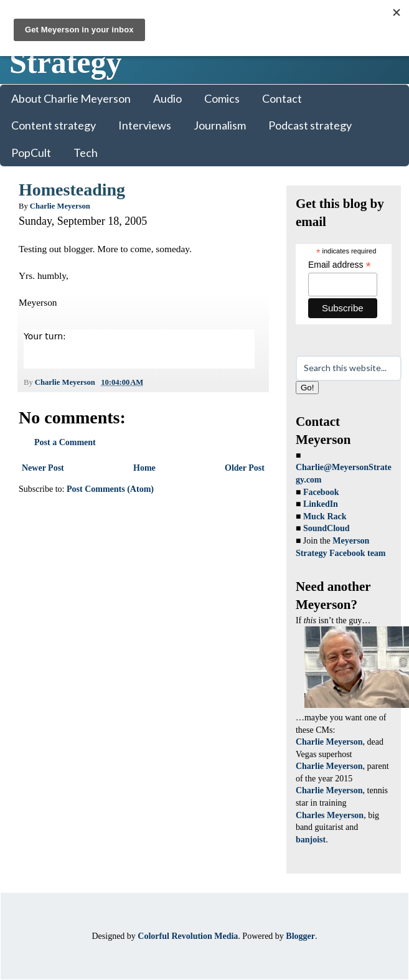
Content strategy (54, 125)
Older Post (245, 468)
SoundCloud (327, 528)
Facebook (321, 492)
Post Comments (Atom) (110, 489)
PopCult (31, 153)
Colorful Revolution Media (188, 936)
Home (144, 468)
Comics (222, 98)
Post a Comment (65, 442)
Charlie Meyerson (329, 742)
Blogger (300, 936)
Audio (167, 98)
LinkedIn (321, 504)
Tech (86, 153)
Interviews (145, 125)
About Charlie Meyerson (71, 98)
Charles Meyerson (330, 815)
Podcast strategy (310, 125)
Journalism (220, 125)
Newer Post (43, 468)
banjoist (311, 840)
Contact (282, 98)
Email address (340, 265)
